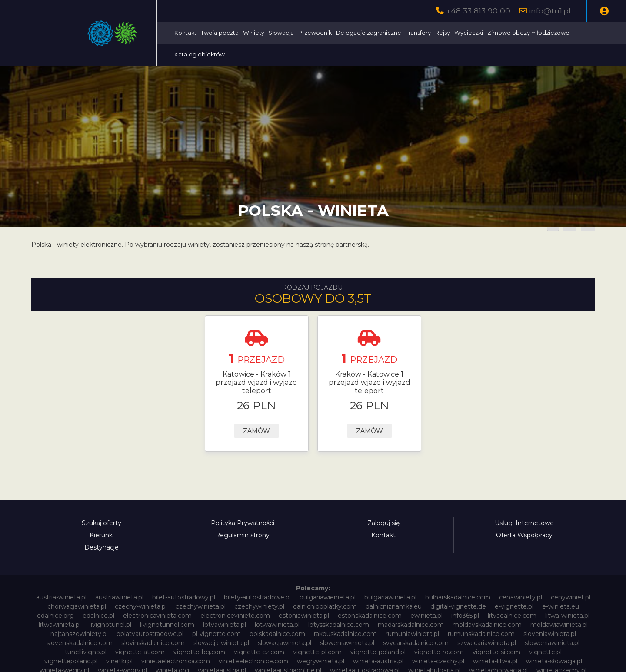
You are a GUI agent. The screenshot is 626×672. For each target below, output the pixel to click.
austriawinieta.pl (119, 597)
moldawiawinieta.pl (559, 625)
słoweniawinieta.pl (552, 643)
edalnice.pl (98, 616)
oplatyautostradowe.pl (150, 634)
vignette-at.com (140, 652)
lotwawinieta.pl (277, 625)
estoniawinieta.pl (304, 616)
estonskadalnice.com (370, 616)
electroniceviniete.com (235, 616)
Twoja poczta (220, 33)
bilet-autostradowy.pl (184, 597)
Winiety (254, 33)
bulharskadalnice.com (458, 597)
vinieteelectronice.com (253, 661)
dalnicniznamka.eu (394, 606)
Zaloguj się (383, 523)
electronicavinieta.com (157, 616)
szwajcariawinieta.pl (487, 643)
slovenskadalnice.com (80, 643)
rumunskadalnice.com (481, 634)
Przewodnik (315, 33)
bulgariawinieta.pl (390, 597)
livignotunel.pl (110, 625)
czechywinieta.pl (201, 606)
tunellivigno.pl (86, 652)
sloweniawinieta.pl (347, 643)
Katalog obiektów (200, 55)
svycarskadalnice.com (416, 643)
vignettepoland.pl (71, 661)
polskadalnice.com (277, 634)
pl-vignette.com (216, 634)
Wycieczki (469, 33)
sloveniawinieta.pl (550, 634)
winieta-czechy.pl (438, 661)
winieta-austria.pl (378, 661)
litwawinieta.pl (60, 625)
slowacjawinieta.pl (285, 643)
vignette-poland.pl (378, 652)
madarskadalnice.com (411, 625)
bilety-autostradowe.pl (257, 597)
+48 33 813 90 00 (478, 11)
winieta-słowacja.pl (554, 661)
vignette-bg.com (199, 652)
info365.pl (465, 616)
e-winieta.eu (561, 606)
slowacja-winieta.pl (221, 643)
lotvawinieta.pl (225, 625)
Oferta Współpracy (524, 535)
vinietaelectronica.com (176, 661)
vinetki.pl (119, 661)
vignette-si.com (496, 652)
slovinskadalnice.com (153, 643)
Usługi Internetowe (524, 523)
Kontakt (185, 33)
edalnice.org (55, 616)
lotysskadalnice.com (339, 625)
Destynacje (102, 547)
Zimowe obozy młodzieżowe (528, 33)
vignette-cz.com (259, 652)
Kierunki (102, 535)
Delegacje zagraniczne (369, 33)
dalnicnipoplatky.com (325, 606)
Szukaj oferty (102, 523)
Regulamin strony (242, 535)
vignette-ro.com (439, 652)
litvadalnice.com (512, 616)
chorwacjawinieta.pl (77, 606)
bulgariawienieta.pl (328, 597)
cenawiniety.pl (521, 597)
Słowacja (281, 33)
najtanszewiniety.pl (79, 634)
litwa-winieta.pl (567, 616)
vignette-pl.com (317, 652)
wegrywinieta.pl (321, 661)
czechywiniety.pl (259, 606)
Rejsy (443, 33)
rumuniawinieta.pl (412, 634)
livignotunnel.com (167, 625)
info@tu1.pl (550, 11)
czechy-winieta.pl (141, 606)
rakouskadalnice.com (345, 634)
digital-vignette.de (458, 606)
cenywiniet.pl (571, 597)
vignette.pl (545, 652)
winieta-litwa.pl (495, 661)
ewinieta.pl (426, 616)
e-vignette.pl (514, 606)
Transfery (418, 33)
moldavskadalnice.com (487, 625)
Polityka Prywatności (243, 523)
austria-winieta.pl (61, 597)
